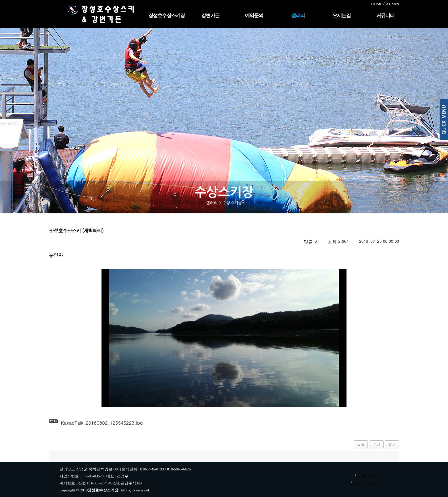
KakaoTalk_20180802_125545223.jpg (102, 423)
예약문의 (254, 16)
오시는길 (342, 16)
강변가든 (210, 16)
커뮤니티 (385, 16)
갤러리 (298, 16)
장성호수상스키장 (167, 16)
